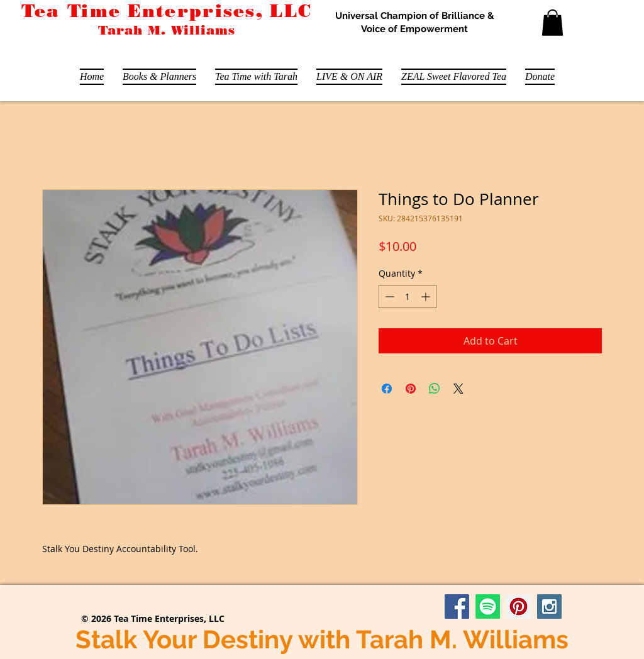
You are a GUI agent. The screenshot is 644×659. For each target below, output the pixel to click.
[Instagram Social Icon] (549, 606)
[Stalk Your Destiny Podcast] (488, 606)
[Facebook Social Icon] (457, 606)
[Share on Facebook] (387, 389)
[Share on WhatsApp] (435, 389)
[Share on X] (458, 389)
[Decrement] (388, 296)
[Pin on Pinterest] (411, 389)
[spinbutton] (408, 296)
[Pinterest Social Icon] (519, 606)
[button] (552, 23)
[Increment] (427, 296)
